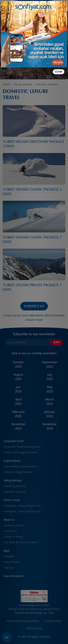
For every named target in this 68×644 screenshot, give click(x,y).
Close (59, 72)
